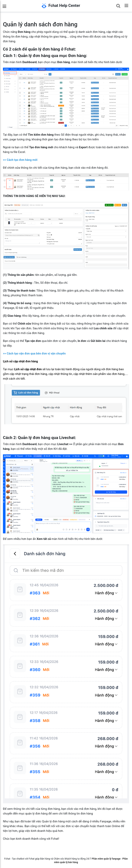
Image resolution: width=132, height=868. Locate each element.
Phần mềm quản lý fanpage (106, 859)
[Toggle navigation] (126, 5)
